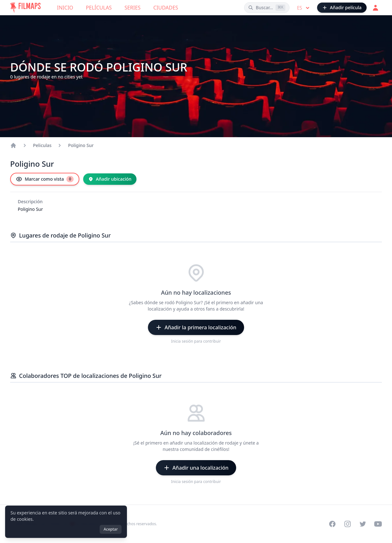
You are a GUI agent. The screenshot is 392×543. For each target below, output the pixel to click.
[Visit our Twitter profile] (363, 524)
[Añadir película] (342, 8)
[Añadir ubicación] (110, 179)
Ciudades (166, 8)
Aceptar (111, 529)
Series (133, 8)
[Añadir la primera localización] (196, 327)
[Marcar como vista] (45, 179)
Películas (99, 8)
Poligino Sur (81, 145)
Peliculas (42, 145)
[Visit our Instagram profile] (348, 524)
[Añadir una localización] (196, 468)
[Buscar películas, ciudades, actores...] (267, 8)
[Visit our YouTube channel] (378, 524)
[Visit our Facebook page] (332, 524)
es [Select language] (304, 8)
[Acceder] (375, 8)
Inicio (65, 8)
